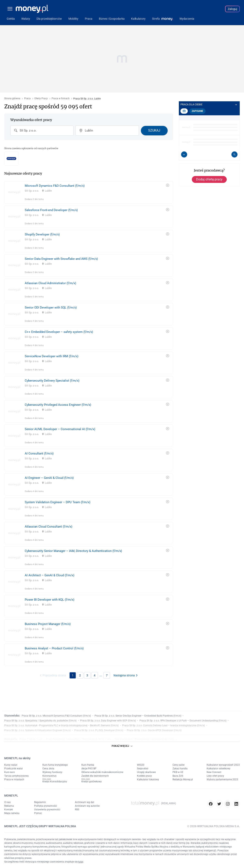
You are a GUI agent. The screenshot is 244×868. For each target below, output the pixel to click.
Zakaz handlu (180, 769)
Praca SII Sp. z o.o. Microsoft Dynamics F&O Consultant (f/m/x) (56, 716)
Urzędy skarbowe (146, 772)
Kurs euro (10, 772)
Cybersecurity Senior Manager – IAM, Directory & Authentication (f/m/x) (73, 551)
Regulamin (40, 802)
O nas (7, 802)
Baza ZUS (178, 776)
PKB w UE (178, 772)
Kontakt (9, 810)
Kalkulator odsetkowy (219, 769)
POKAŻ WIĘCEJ (122, 746)
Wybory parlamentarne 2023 (222, 779)
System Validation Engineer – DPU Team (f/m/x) (58, 502)
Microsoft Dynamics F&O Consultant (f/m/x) (55, 186)
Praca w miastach (14, 779)
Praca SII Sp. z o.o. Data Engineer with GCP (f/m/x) (108, 721)
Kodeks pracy (144, 776)
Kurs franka (88, 765)
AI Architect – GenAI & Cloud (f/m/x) (50, 575)
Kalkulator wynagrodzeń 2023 (223, 765)
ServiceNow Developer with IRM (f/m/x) (52, 356)
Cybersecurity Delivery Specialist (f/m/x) (52, 381)
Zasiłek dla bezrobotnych (95, 776)
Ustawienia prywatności (47, 810)
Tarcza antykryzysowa (16, 776)
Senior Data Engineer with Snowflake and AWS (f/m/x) (61, 259)
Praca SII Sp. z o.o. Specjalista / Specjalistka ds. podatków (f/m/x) (40, 721)
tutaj (81, 862)
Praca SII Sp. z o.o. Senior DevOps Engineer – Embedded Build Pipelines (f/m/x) (138, 716)
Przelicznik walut (13, 769)
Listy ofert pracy (215, 776)
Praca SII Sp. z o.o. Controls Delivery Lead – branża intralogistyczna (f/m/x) (164, 725)
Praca (27, 99)
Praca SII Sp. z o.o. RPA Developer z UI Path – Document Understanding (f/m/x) (183, 721)
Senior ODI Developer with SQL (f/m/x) (51, 308)
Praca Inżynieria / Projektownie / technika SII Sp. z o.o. (145, 739)
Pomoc (38, 813)
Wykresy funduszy (52, 772)
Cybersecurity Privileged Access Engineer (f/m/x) (58, 405)
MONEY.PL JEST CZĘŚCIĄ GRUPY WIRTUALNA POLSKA (40, 826)
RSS (77, 810)
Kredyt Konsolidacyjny (55, 782)
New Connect (214, 772)
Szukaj (154, 130)
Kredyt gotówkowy (92, 782)
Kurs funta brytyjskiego (55, 765)
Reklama (9, 806)
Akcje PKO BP (89, 769)
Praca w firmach (61, 99)
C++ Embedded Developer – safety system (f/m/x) (59, 332)
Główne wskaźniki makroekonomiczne (102, 772)
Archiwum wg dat (85, 802)
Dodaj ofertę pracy (209, 179)
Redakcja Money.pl (183, 779)
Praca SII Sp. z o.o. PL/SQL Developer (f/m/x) (99, 730)
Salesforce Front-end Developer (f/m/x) (51, 210)
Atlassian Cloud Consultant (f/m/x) (49, 527)
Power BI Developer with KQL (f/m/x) (50, 600)
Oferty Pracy (41, 99)
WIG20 (141, 765)
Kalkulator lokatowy (148, 779)
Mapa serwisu (12, 813)
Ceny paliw (179, 765)
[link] (89, 192)
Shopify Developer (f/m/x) (42, 234)
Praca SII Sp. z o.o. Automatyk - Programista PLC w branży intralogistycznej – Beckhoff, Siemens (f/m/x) (61, 725)
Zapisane (197, 111)
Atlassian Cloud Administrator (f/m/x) (50, 283)
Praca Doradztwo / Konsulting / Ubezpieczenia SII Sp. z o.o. (79, 739)
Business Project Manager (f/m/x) (48, 624)
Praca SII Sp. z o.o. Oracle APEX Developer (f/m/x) (154, 730)
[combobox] (42, 131)
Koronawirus (49, 776)
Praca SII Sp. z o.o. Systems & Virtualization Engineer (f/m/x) (37, 730)
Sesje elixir (143, 769)
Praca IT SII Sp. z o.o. (31, 739)
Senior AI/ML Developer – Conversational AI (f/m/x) (60, 429)
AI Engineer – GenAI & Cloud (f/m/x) (49, 478)
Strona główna (12, 99)
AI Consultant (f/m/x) (39, 453)
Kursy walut (11, 765)
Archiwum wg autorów (87, 806)
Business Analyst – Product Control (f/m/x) (54, 648)
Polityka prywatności (46, 806)
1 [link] (73, 675)
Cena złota (48, 769)
